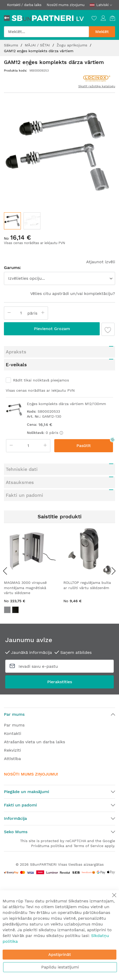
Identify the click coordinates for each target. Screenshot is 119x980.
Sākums (12, 45)
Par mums (14, 725)
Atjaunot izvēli (101, 262)
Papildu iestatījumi (60, 967)
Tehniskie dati (22, 469)
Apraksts (16, 352)
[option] (7, 610)
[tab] (59, 352)
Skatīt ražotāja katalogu (97, 86)
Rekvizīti (12, 750)
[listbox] (30, 610)
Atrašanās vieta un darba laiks (34, 742)
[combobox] (46, 32)
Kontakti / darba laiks (24, 5)
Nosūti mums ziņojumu (66, 5)
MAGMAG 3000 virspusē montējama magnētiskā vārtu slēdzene (25, 588)
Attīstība (12, 759)
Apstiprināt (60, 954)
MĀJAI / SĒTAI (38, 45)
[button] (32, 221)
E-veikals (16, 365)
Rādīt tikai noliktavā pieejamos (41, 380)
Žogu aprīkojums (73, 45)
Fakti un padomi (24, 495)
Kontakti (13, 733)
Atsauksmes (20, 482)
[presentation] (5, 571)
